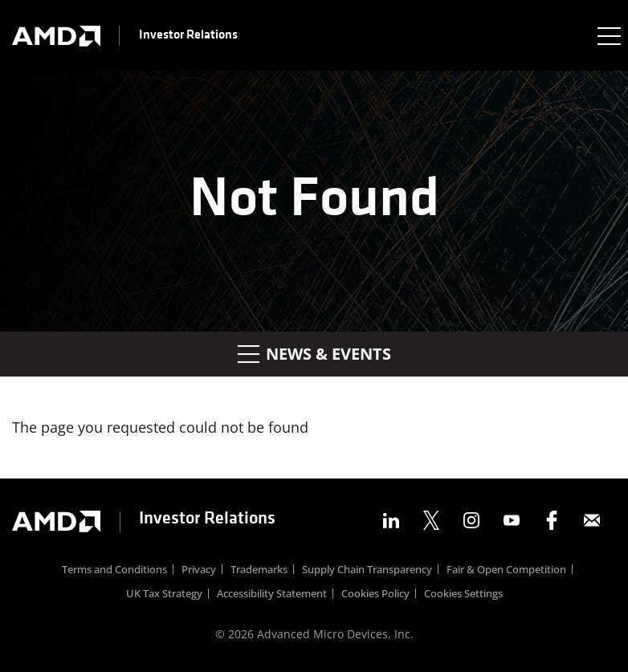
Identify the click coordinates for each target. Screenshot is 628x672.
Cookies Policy (375, 595)
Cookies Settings (463, 595)
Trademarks (259, 570)
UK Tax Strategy (164, 595)
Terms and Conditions (114, 570)
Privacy (199, 570)
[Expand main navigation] (608, 35)
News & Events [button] (314, 354)
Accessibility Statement (272, 595)
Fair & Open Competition (506, 570)
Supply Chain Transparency (367, 570)
